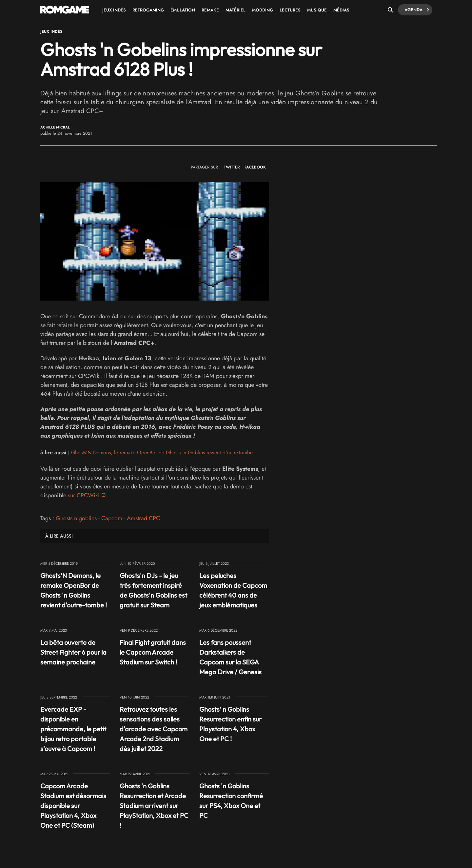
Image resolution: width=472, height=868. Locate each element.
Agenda (417, 10)
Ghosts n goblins (76, 518)
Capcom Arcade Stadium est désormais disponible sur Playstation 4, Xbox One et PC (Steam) (73, 806)
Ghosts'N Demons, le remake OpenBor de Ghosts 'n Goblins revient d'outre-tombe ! (164, 453)
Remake (210, 10)
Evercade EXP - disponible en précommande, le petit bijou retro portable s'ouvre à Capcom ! (73, 729)
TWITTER (232, 167)
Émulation (183, 10)
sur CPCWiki (84, 495)
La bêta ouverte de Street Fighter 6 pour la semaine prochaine (73, 652)
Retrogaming (148, 10)
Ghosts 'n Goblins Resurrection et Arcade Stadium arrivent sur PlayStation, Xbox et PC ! (154, 806)
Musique (317, 10)
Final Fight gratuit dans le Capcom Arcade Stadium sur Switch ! (153, 652)
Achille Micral (55, 127)
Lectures (290, 10)
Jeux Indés (114, 10)
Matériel (236, 10)
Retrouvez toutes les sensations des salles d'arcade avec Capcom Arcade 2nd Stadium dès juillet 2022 (154, 729)
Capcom (112, 518)
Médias (341, 10)
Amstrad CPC (143, 518)
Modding (263, 10)
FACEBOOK (255, 167)
